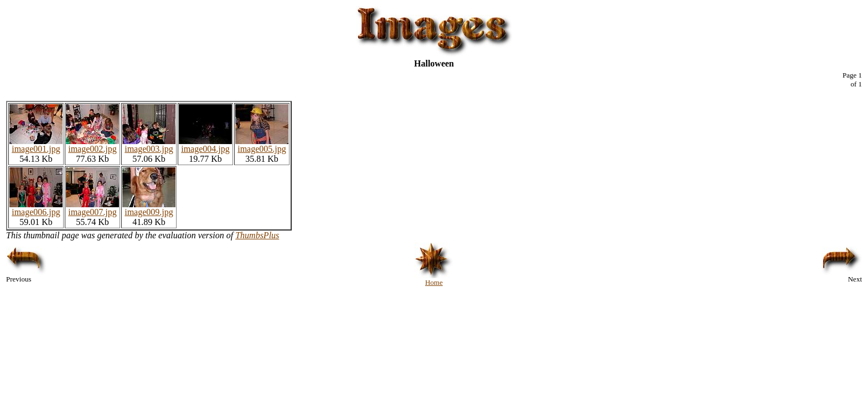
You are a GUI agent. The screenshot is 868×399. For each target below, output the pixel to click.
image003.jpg (149, 145)
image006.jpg (36, 208)
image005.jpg (262, 145)
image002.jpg (92, 145)
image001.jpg (36, 145)
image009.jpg (149, 208)
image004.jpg (205, 145)
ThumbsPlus (257, 235)
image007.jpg (92, 208)
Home (434, 279)
